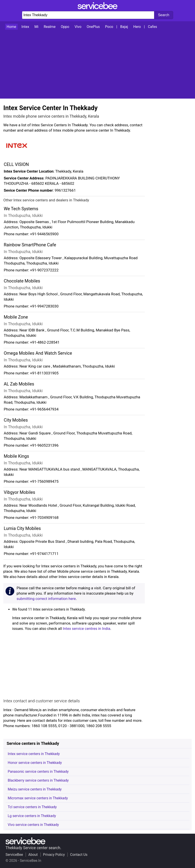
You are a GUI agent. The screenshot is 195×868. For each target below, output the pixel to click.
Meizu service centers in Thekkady (35, 789)
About (33, 855)
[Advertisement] (97, 64)
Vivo (78, 27)
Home (11, 27)
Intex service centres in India (87, 629)
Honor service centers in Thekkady (35, 763)
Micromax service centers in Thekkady (38, 798)
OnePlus (93, 27)
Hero (137, 27)
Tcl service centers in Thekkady (32, 807)
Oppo (65, 27)
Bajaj (124, 27)
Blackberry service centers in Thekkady (38, 780)
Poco (109, 27)
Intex (25, 27)
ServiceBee (14, 855)
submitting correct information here (46, 599)
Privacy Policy (54, 855)
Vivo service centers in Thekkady (33, 825)
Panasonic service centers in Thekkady (38, 772)
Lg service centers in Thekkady (32, 816)
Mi (36, 27)
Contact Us (79, 855)
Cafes (152, 27)
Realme (50, 27)
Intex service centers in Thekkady (34, 754)
